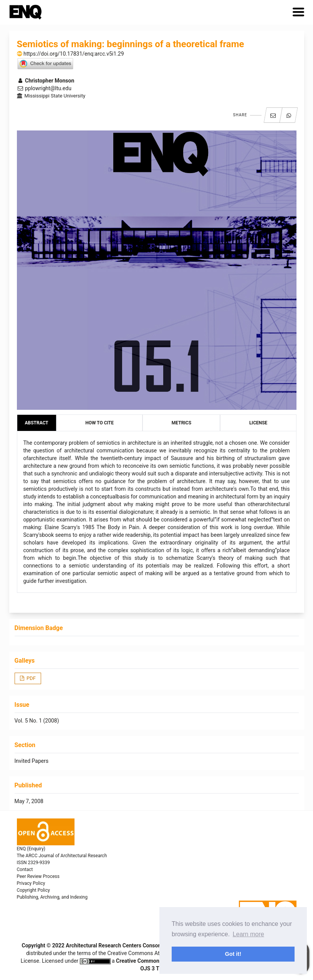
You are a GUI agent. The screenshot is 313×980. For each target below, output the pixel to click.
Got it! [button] (233, 954)
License (258, 423)
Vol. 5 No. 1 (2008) (37, 721)
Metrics (181, 423)
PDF (31, 678)
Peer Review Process (38, 876)
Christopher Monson (46, 81)
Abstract (37, 423)
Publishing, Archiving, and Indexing (52, 897)
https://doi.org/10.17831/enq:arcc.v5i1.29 (70, 54)
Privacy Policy (31, 883)
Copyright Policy (33, 890)
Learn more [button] (248, 934)
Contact (25, 869)
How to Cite (99, 423)
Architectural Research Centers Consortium (118, 945)
